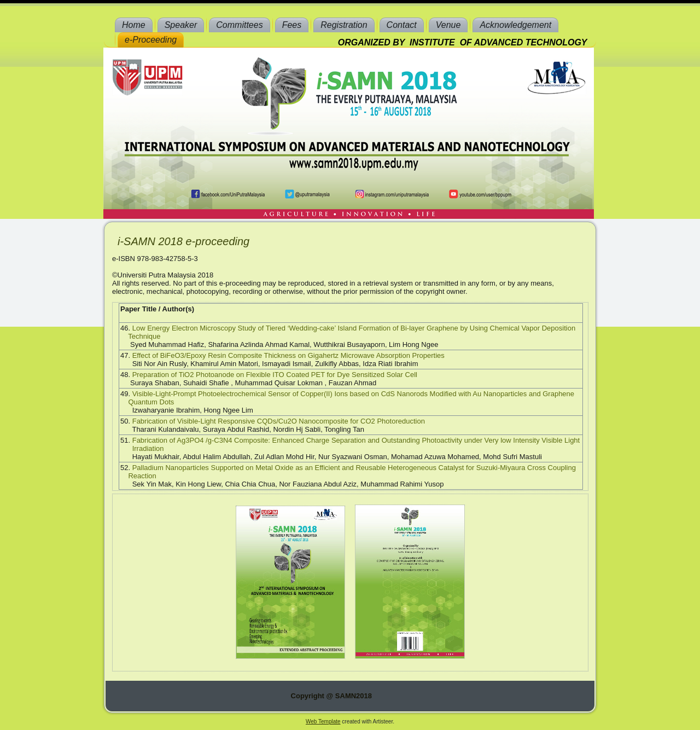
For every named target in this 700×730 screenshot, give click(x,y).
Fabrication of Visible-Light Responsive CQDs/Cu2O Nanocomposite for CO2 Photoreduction (279, 421)
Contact (402, 25)
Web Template (323, 722)
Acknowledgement (515, 25)
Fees (292, 25)
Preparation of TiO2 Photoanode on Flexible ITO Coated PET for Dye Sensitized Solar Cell (275, 375)
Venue (448, 25)
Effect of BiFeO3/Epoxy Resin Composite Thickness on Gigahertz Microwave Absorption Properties (288, 355)
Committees (239, 25)
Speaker (181, 25)
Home (134, 25)
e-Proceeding (151, 40)
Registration (344, 25)
